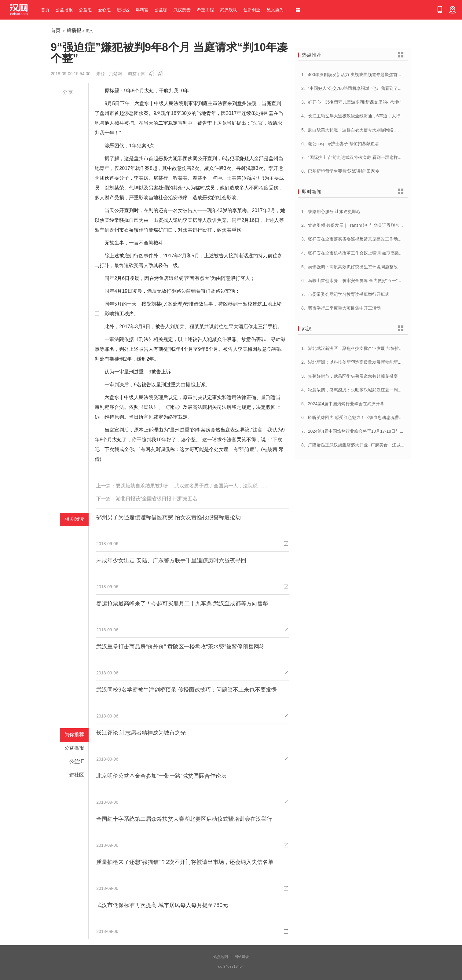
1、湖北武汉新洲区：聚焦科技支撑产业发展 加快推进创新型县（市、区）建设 (376, 348)
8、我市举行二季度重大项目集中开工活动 (341, 308)
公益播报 (64, 10)
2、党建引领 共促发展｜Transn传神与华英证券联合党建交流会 (361, 225)
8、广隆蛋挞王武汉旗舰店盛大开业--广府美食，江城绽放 (355, 445)
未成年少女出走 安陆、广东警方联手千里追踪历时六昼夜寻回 (171, 560)
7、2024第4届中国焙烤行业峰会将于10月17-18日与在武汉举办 (361, 431)
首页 (45, 10)
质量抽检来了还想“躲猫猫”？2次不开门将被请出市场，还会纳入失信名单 (185, 862)
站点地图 (221, 957)
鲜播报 (74, 30)
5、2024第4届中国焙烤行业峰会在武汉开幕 (343, 404)
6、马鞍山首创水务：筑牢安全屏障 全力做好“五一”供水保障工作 (362, 281)
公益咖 (161, 10)
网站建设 (242, 957)
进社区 (123, 10)
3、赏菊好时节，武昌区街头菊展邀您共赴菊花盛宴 (350, 376)
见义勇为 (275, 10)
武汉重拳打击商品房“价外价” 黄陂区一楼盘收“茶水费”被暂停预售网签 (180, 647)
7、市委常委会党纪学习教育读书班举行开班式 (345, 294)
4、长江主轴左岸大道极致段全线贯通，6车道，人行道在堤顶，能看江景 (370, 116)
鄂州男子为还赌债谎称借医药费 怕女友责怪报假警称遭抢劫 (169, 517)
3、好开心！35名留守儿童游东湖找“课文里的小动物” (351, 102)
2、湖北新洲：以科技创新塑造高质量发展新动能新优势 (354, 362)
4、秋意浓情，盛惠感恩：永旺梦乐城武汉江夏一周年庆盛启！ (360, 390)
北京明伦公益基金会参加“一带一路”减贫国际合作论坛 (161, 776)
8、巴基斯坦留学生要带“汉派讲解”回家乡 (340, 171)
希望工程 (205, 10)
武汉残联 (229, 10)
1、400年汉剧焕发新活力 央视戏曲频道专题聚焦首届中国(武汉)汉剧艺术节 (372, 75)
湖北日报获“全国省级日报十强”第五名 (157, 499)
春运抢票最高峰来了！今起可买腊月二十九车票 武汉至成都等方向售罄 (182, 604)
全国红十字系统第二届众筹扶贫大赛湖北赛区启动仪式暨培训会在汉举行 (184, 819)
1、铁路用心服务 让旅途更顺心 (331, 211)
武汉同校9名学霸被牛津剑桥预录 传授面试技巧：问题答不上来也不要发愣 (187, 690)
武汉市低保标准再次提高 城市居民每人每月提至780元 (162, 905)
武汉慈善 (182, 10)
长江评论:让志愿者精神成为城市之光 (141, 733)
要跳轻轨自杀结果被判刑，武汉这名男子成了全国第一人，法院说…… (192, 486)
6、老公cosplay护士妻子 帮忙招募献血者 (340, 144)
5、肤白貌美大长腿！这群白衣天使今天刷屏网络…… (352, 130)
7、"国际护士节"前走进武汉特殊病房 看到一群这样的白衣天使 (360, 157)
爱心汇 (104, 10)
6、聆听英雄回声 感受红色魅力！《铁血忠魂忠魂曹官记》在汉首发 (365, 417)
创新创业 (252, 10)
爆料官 (142, 10)
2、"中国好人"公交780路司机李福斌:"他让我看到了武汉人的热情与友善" (370, 88)
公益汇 (85, 10)
